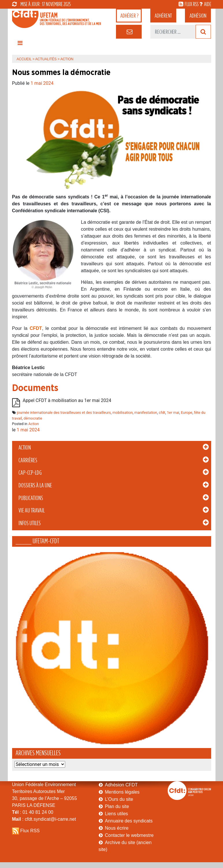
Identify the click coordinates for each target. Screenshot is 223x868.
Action (25, 448)
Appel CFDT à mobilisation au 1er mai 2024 (67, 401)
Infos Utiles (30, 523)
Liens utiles (117, 814)
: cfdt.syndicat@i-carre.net (44, 819)
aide (208, 4)
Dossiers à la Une (35, 485)
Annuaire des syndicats (129, 821)
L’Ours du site (119, 799)
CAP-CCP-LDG (30, 473)
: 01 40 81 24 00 (33, 812)
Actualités (46, 59)
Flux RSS (30, 831)
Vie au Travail (32, 510)
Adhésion (198, 16)
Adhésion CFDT (121, 785)
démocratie (33, 418)
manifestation (146, 413)
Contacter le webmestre (129, 835)
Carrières (28, 460)
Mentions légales (122, 792)
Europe (187, 413)
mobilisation (123, 413)
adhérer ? (129, 16)
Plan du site (117, 806)
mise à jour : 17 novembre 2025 (41, 4)
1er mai (173, 413)
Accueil (24, 59)
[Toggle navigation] (20, 44)
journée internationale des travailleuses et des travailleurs (64, 413)
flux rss (192, 4)
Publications (31, 498)
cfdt (162, 413)
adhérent (163, 16)
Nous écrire (117, 828)
